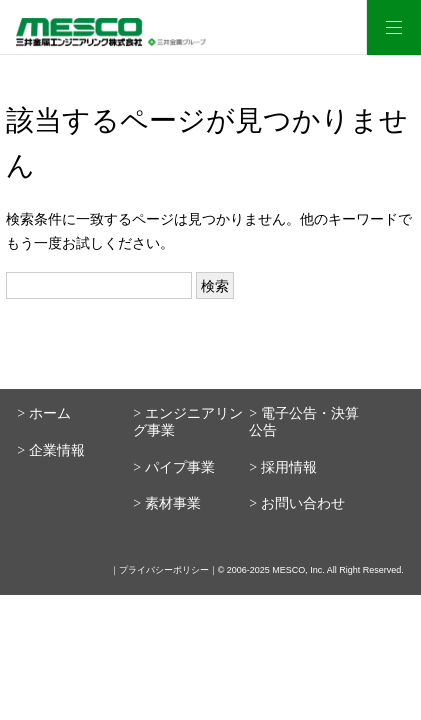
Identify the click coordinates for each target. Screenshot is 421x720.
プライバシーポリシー (164, 570)
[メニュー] (393, 27)
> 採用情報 (282, 467)
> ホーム (43, 413)
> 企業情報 (50, 450)
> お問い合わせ (296, 503)
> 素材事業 (166, 503)
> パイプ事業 (173, 467)
